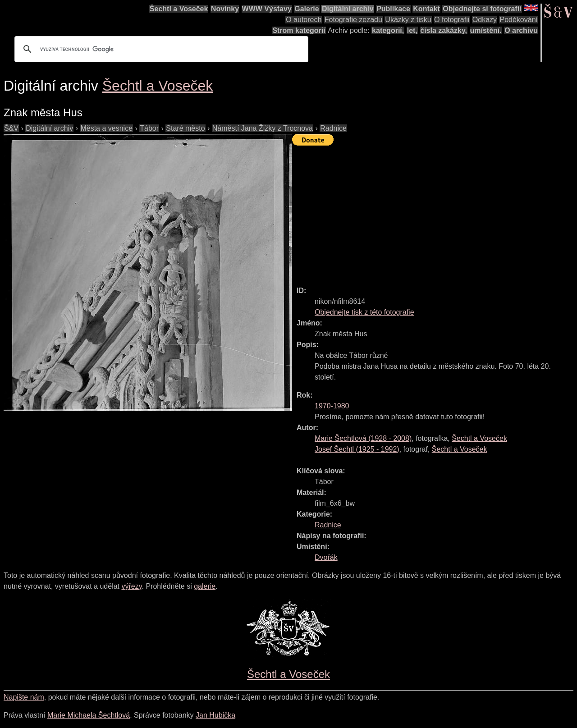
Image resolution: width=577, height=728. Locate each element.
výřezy (131, 586)
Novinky (225, 9)
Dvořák (326, 557)
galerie (205, 586)
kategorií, (388, 30)
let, (412, 30)
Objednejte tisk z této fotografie (364, 312)
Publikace (393, 9)
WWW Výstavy (267, 9)
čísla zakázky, (444, 30)
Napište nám (24, 697)
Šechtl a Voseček (179, 9)
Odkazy (485, 20)
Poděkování (519, 20)
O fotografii (452, 20)
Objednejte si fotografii (482, 9)
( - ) (363, 438)
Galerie (307, 9)
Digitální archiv (348, 9)
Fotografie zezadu (353, 20)
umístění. (486, 30)
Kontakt (426, 9)
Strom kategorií (299, 30)
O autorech (304, 20)
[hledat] (160, 49)
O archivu (521, 30)
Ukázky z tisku (408, 20)
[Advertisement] (435, 212)
